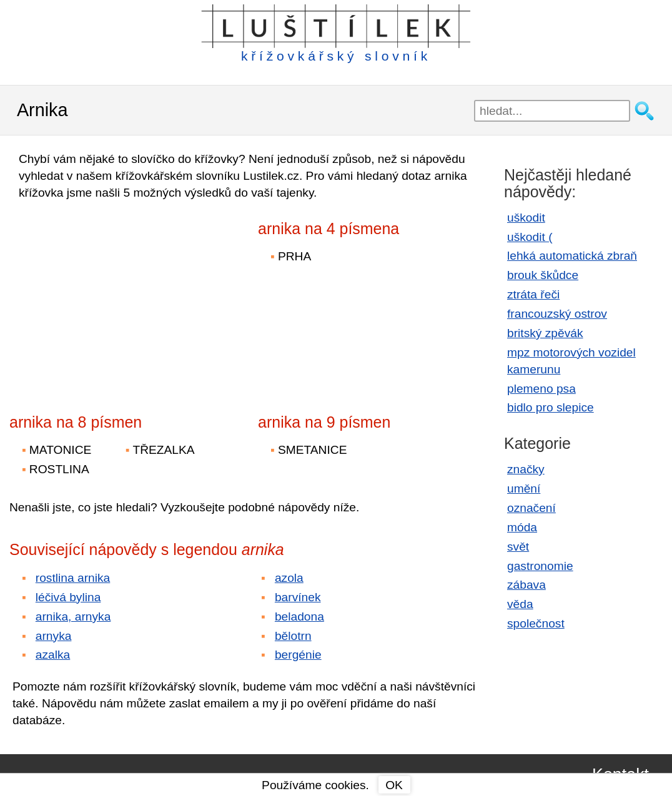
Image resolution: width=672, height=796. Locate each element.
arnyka (54, 636)
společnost (536, 623)
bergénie (298, 655)
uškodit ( (530, 237)
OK (394, 785)
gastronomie (540, 566)
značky (526, 469)
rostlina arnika (73, 578)
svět (518, 547)
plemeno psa (541, 389)
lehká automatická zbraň (572, 256)
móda (522, 527)
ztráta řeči (533, 294)
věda (520, 604)
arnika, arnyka (73, 617)
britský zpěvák (545, 333)
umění (524, 489)
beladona (299, 617)
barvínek (298, 597)
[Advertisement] (119, 298)
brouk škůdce (543, 275)
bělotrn (293, 636)
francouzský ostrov (557, 314)
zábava (526, 585)
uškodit (526, 218)
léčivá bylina (68, 597)
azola (289, 578)
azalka (53, 655)
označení (531, 508)
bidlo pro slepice (551, 407)
